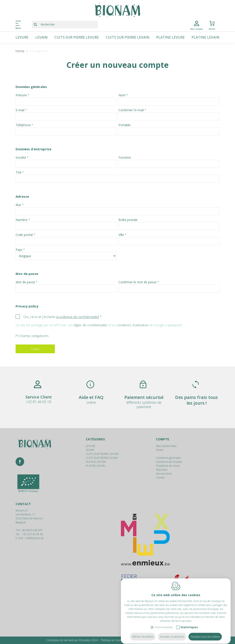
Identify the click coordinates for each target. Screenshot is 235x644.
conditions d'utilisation (133, 325)
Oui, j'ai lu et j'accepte (61, 317)
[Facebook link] (20, 462)
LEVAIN (41, 37)
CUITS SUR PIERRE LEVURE (77, 37)
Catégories (95, 439)
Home (20, 51)
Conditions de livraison (169, 462)
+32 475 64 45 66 (32, 534)
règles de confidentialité (90, 325)
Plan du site (182, 640)
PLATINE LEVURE (170, 37)
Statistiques (189, 623)
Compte (163, 439)
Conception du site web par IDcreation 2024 (72, 640)
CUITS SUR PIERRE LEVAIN (128, 37)
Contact (160, 478)
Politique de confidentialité (156, 640)
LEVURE (22, 37)
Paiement (162, 470)
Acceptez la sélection (172, 632)
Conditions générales (168, 458)
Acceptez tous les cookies (205, 632)
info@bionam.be (34, 538)
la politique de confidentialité (78, 317)
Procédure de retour (168, 466)
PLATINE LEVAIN (205, 37)
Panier (160, 450)
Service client (164, 474)
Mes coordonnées (166, 446)
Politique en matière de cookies (119, 640)
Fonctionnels (164, 623)
